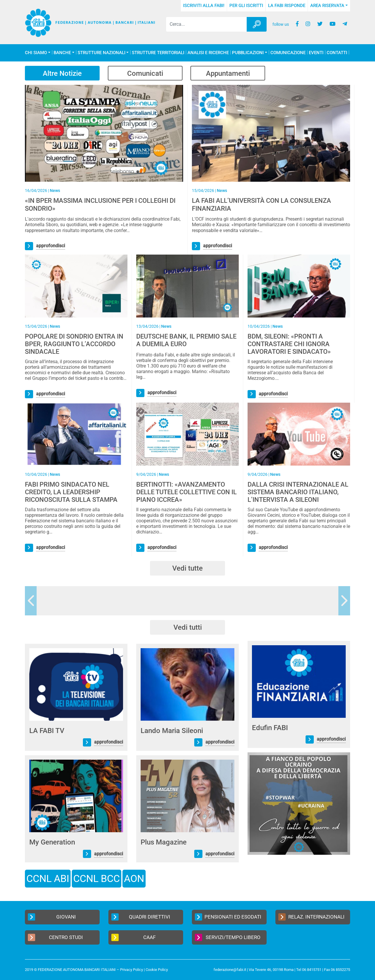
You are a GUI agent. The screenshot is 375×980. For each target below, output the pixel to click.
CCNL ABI (48, 878)
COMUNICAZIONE (288, 53)
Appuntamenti (229, 73)
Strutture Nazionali (102, 53)
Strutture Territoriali (158, 53)
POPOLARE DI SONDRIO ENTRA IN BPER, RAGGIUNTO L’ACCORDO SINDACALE (74, 344)
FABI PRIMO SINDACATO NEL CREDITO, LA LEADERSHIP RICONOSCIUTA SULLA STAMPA (71, 492)
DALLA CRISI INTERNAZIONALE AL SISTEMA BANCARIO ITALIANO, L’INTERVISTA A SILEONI (298, 492)
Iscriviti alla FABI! (204, 6)
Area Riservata (327, 6)
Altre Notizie (63, 73)
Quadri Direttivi (141, 917)
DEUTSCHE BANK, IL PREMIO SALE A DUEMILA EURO (186, 340)
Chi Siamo (36, 53)
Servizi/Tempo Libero (228, 937)
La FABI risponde (287, 6)
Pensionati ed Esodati (228, 917)
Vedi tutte (187, 568)
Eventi (316, 53)
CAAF (133, 937)
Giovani (52, 917)
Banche (62, 53)
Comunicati (146, 73)
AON (134, 878)
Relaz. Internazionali (311, 917)
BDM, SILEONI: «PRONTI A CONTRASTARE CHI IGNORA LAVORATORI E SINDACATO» (289, 344)
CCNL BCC (97, 878)
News (55, 190)
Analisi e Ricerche (208, 53)
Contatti (337, 53)
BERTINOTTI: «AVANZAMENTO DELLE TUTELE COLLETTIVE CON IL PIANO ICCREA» (186, 492)
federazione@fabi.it (230, 970)
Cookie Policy (157, 970)
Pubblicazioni (248, 53)
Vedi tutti (188, 627)
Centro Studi (55, 937)
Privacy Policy (132, 970)
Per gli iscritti (246, 6)
